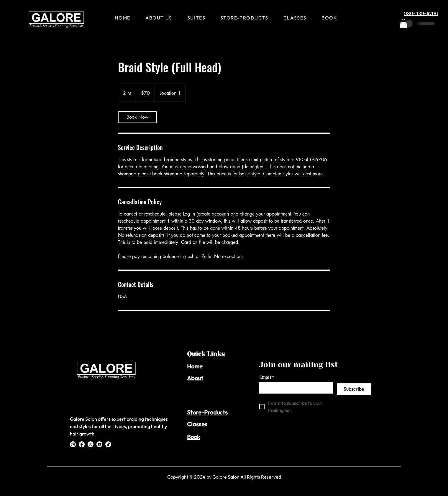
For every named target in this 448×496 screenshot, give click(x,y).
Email (266, 377)
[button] (403, 23)
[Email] (294, 388)
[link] (137, 117)
